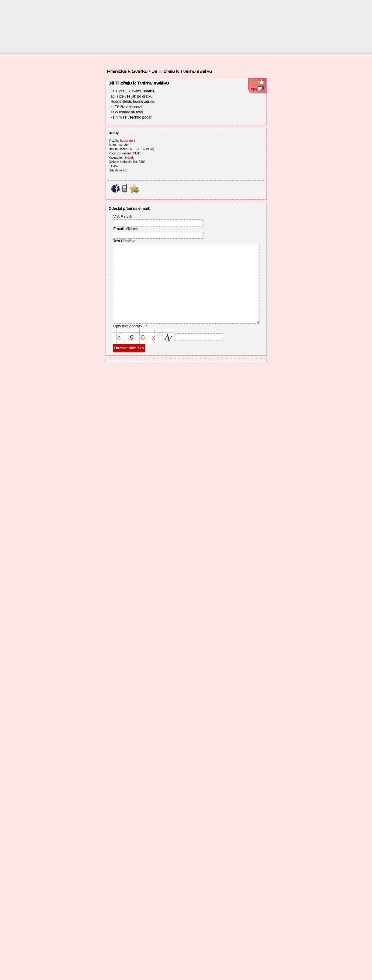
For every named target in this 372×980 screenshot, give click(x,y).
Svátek (129, 158)
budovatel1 (128, 141)
